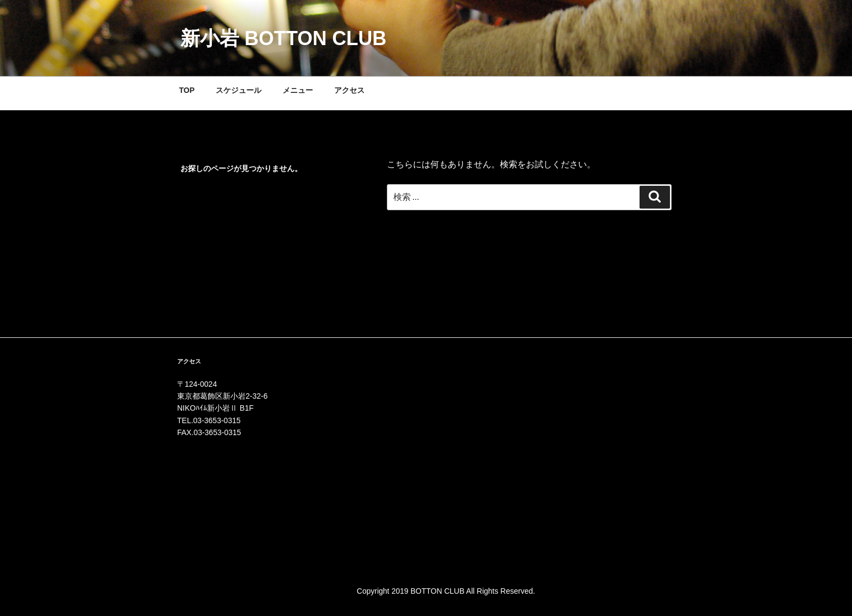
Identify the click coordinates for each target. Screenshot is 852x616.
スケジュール (239, 90)
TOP (187, 90)
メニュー (298, 90)
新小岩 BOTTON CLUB (283, 38)
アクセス (349, 90)
